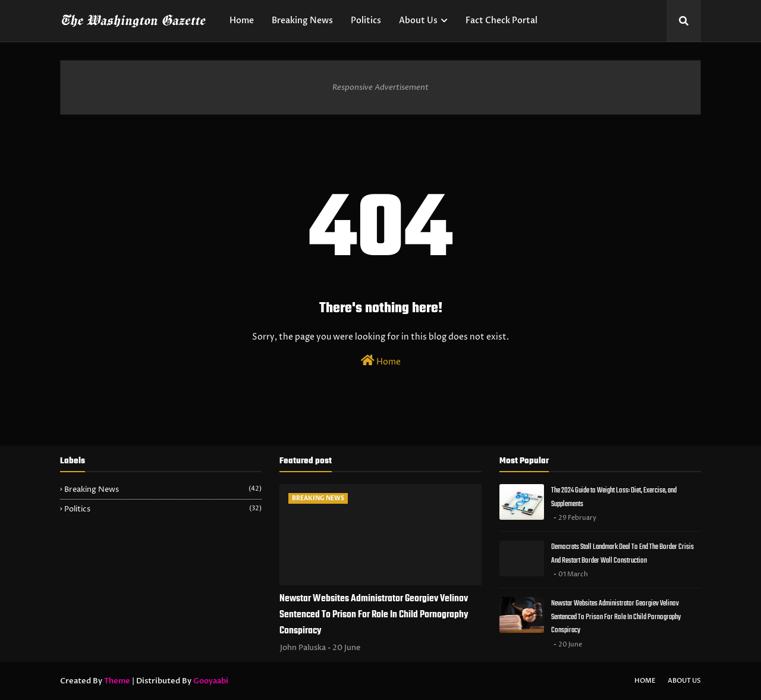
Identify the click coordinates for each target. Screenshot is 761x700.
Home (381, 361)
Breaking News (163, 489)
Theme (117, 681)
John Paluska (303, 648)
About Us (684, 681)
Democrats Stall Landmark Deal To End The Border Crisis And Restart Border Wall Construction (622, 554)
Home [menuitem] (242, 21)
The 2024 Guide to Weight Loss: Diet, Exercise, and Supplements (614, 497)
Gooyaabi (211, 681)
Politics (163, 509)
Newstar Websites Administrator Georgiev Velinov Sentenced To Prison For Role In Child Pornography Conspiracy (374, 615)
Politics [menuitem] (366, 21)
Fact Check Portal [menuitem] (501, 21)
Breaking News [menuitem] (302, 21)
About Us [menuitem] (418, 21)
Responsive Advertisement (380, 87)
